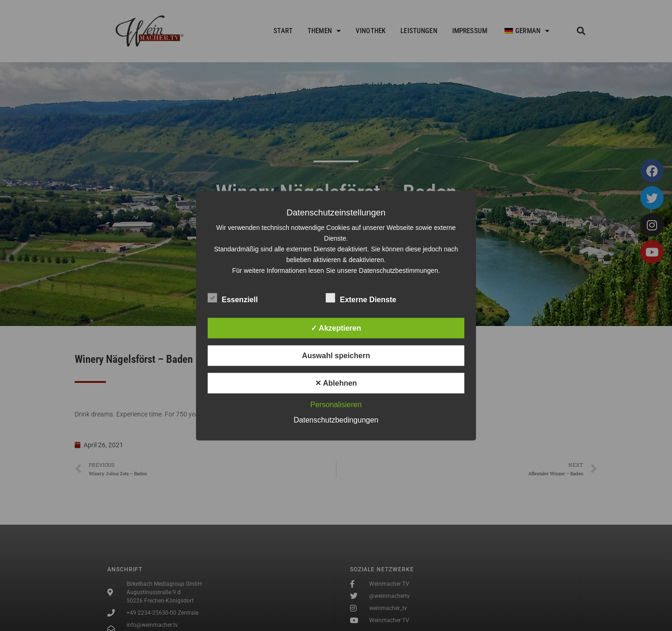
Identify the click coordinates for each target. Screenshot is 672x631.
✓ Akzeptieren (336, 328)
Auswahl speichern (336, 355)
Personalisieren (336, 404)
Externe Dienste (361, 298)
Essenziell (233, 298)
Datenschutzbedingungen (336, 420)
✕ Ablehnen (336, 383)
